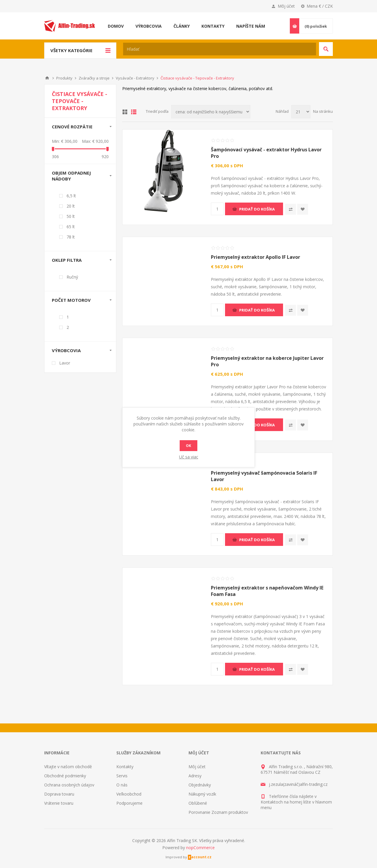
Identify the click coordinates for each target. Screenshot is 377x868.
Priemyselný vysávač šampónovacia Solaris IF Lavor (264, 476)
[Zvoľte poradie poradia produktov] (211, 112)
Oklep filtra (67, 260)
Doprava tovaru (59, 794)
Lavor (65, 363)
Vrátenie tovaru (59, 803)
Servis (122, 776)
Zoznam (134, 112)
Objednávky (200, 785)
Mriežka (125, 112)
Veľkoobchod (129, 794)
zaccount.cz (200, 857)
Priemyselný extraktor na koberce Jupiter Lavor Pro (267, 361)
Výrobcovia (66, 350)
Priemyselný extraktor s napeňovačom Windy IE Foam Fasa (267, 591)
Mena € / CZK (320, 6)
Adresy (195, 776)
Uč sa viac (189, 457)
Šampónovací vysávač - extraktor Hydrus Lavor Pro (266, 153)
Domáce (47, 78)
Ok (188, 446)
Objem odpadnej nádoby (71, 176)
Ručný (72, 277)
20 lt (71, 206)
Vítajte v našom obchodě (68, 767)
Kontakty (125, 767)
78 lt (71, 237)
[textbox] (220, 49)
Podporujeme (129, 803)
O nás (122, 785)
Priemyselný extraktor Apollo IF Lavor (256, 257)
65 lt (71, 227)
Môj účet (286, 6)
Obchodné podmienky (65, 776)
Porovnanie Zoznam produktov (218, 812)
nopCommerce (200, 848)
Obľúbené (198, 803)
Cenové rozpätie (72, 127)
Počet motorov (71, 300)
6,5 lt (71, 196)
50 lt (71, 216)
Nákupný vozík (202, 794)
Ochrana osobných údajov (69, 785)
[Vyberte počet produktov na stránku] (301, 112)
